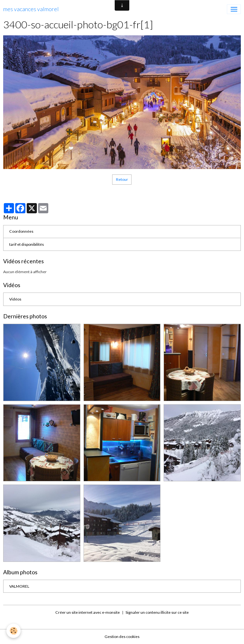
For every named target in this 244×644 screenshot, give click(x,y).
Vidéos (15, 299)
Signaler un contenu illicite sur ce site (157, 612)
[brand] (31, 9)
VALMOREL (19, 586)
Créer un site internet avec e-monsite (88, 612)
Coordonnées (21, 231)
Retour (122, 179)
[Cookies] (14, 631)
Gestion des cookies (122, 637)
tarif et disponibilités (27, 244)
